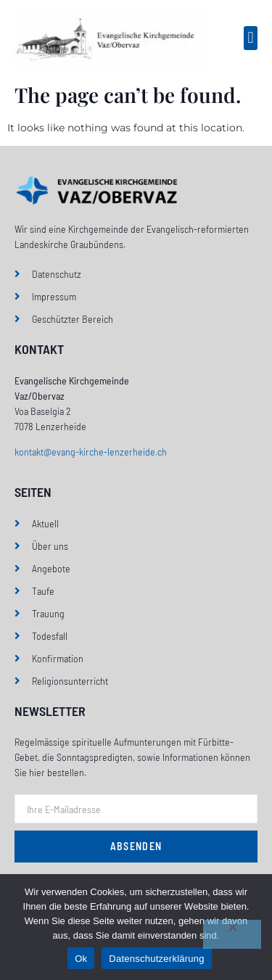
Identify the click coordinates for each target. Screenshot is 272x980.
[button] (251, 38)
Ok (81, 959)
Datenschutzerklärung (156, 959)
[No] (232, 934)
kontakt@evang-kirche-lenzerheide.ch (91, 452)
